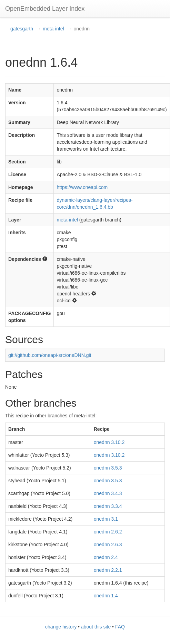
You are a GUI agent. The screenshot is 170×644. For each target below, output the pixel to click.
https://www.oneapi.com (82, 187)
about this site (96, 627)
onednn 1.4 (106, 596)
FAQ (120, 627)
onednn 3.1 (106, 519)
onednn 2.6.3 (108, 544)
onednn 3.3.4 (108, 506)
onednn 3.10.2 (109, 442)
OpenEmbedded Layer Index (45, 9)
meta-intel (53, 29)
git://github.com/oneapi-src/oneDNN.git (50, 355)
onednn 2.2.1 (108, 570)
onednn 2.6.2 (108, 532)
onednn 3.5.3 (108, 468)
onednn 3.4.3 (108, 493)
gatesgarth (22, 29)
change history (61, 627)
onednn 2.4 (106, 557)
